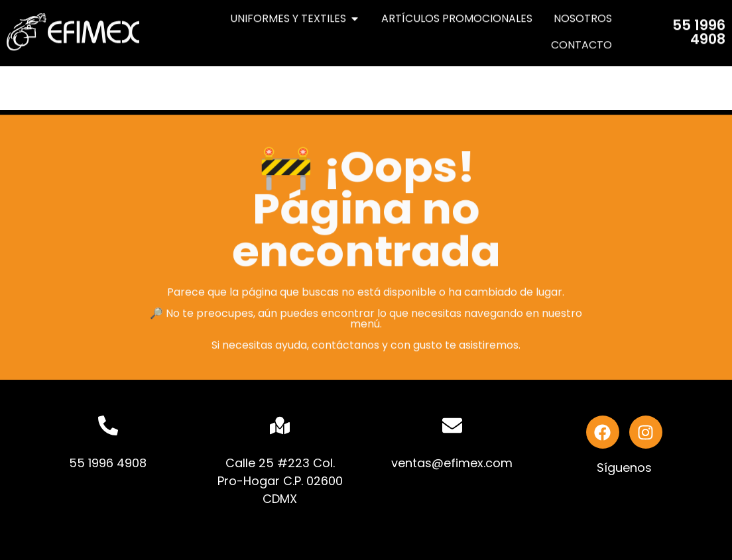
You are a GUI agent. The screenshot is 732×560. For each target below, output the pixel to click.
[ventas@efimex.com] (452, 425)
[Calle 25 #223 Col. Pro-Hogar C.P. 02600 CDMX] (280, 425)
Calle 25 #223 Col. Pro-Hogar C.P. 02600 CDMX (280, 481)
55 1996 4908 (699, 28)
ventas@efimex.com (452, 463)
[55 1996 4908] (108, 425)
